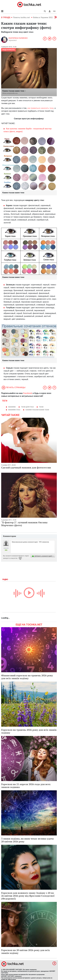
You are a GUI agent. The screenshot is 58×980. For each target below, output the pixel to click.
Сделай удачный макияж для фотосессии (26, 468)
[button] (50, 11)
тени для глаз (27, 407)
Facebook (28, 393)
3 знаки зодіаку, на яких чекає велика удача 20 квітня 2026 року (27, 840)
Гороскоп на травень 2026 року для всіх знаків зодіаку (29, 731)
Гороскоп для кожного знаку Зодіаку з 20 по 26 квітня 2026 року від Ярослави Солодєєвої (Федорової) (28, 896)
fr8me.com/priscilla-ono (10, 93)
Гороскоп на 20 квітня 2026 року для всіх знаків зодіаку (25, 952)
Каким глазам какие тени (37, 410)
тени (41, 407)
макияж (12, 407)
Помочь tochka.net (22, 17)
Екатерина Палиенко (18, 38)
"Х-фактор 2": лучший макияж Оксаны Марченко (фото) (24, 524)
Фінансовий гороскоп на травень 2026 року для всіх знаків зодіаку (27, 677)
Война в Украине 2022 (43, 17)
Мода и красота (9, 50)
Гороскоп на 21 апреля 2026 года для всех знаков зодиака (26, 786)
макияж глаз (14, 410)
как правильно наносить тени (40, 108)
